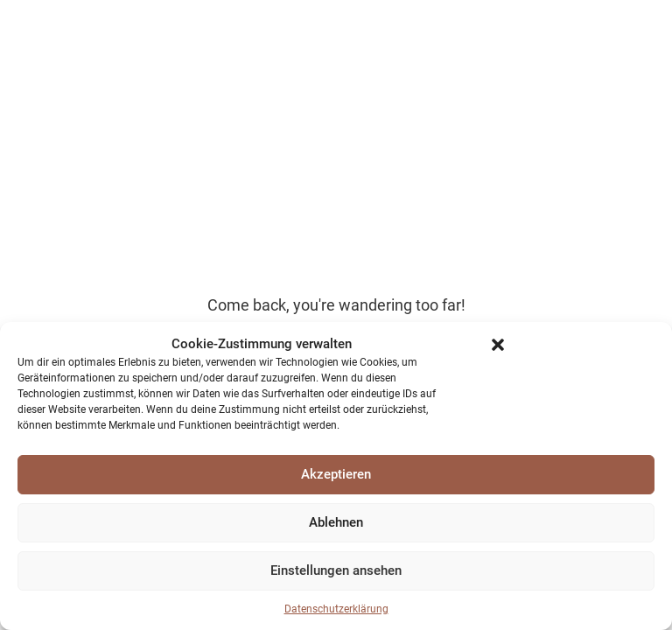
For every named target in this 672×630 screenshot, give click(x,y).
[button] (498, 345)
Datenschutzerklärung (336, 609)
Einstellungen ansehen (336, 570)
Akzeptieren (336, 474)
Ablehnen (336, 522)
